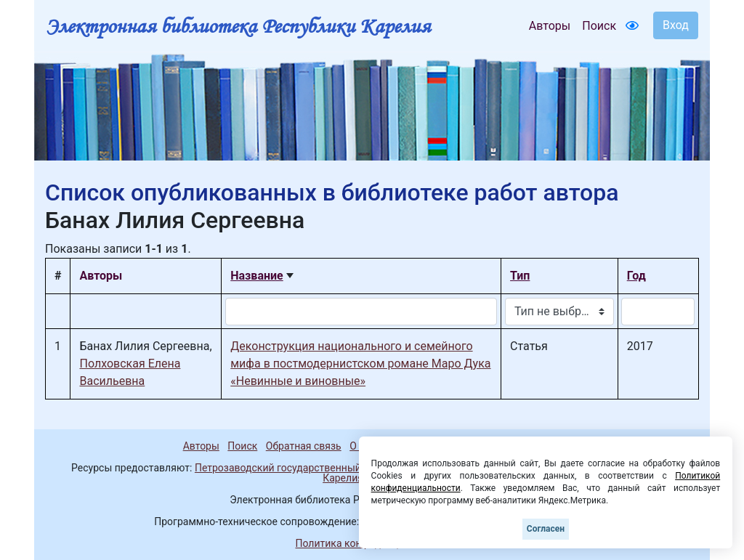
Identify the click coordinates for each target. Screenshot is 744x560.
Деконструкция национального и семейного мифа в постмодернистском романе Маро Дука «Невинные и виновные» (360, 364)
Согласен (546, 529)
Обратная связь (304, 446)
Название (256, 276)
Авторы (550, 26)
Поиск (599, 26)
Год (636, 276)
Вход (676, 25)
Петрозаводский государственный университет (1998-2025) (338, 468)
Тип (520, 276)
